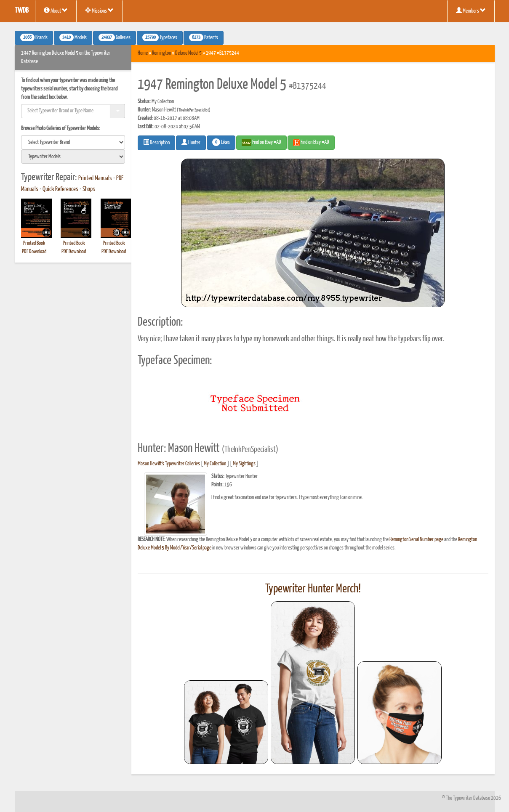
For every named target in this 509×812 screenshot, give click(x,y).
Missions (99, 11)
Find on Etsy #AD (311, 143)
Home (143, 53)
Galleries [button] (115, 37)
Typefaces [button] (160, 37)
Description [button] (156, 142)
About (56, 11)
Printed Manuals (95, 178)
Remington (161, 53)
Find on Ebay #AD (261, 143)
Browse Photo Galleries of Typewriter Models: (61, 129)
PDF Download (34, 252)
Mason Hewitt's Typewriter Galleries (169, 464)
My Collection (215, 464)
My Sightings (244, 464)
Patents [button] (204, 37)
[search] (73, 142)
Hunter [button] (191, 142)
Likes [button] (221, 142)
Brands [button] (34, 37)
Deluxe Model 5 (188, 53)
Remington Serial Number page (416, 540)
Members (471, 11)
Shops (89, 189)
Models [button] (73, 37)
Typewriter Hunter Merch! (313, 589)
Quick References (60, 189)
